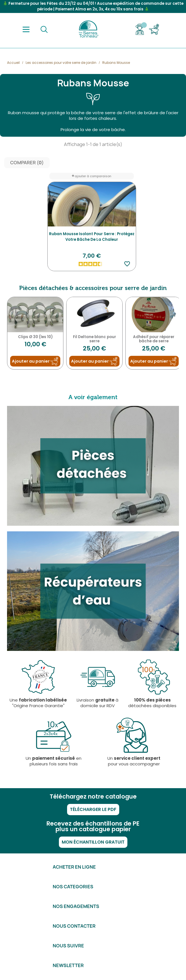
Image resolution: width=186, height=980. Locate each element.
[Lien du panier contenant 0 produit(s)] (154, 29)
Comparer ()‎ (27, 163)
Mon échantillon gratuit (93, 842)
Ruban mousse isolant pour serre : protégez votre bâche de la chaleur (92, 237)
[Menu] (26, 29)
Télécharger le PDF (93, 809)
